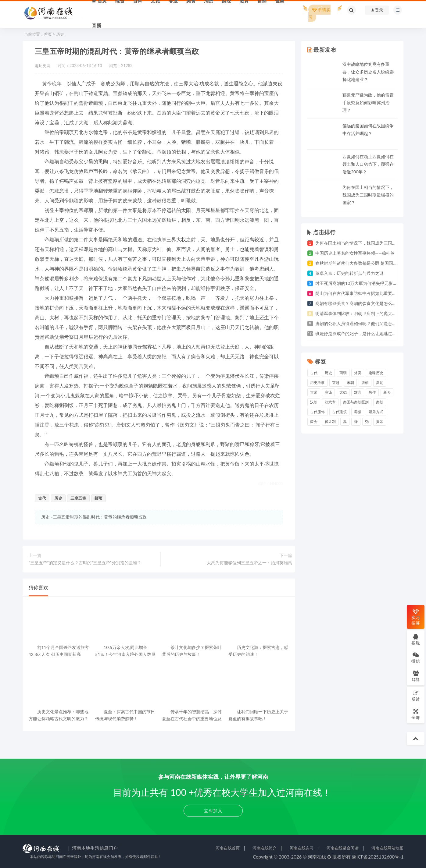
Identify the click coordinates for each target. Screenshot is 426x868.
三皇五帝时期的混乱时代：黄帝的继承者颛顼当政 (100, 517)
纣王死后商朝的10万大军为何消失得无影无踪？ (360, 283)
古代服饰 (317, 412)
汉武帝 (330, 402)
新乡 (387, 392)
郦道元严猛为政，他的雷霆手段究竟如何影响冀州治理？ (368, 103)
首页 (48, 34)
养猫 (358, 412)
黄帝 (380, 422)
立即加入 (213, 811)
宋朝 (350, 383)
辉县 (358, 392)
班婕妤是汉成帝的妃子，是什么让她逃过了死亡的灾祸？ (369, 333)
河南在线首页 (228, 848)
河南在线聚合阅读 (343, 848)
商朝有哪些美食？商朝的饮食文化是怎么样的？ (360, 303)
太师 (314, 392)
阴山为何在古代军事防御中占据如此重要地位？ (360, 293)
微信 (416, 658)
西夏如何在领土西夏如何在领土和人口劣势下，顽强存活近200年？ (368, 164)
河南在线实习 (302, 848)
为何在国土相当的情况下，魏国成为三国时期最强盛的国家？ (368, 195)
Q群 (415, 676)
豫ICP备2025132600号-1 (378, 857)
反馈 (416, 696)
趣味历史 (376, 373)
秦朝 (380, 402)
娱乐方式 (376, 412)
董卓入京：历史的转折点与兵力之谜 (349, 273)
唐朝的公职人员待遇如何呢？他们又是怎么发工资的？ (367, 323)
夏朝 (380, 383)
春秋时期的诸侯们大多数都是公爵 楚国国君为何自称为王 (369, 263)
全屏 (416, 714)
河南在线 (317, 857)
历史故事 (317, 383)
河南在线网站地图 (387, 848)
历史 (60, 34)
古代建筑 (339, 412)
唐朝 (365, 383)
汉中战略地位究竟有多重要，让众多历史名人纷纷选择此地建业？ (368, 72)
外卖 (358, 373)
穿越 (336, 383)
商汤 (328, 392)
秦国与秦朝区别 (356, 402)
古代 (42, 498)
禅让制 (330, 422)
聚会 (314, 422)
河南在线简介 (265, 848)
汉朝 (314, 402)
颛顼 (98, 498)
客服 (416, 639)
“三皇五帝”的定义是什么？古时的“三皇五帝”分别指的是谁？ (85, 563)
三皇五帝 (78, 498)
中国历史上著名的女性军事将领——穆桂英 (355, 253)
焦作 (372, 392)
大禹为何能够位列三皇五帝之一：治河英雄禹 (249, 563)
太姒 (343, 392)
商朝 (343, 373)
